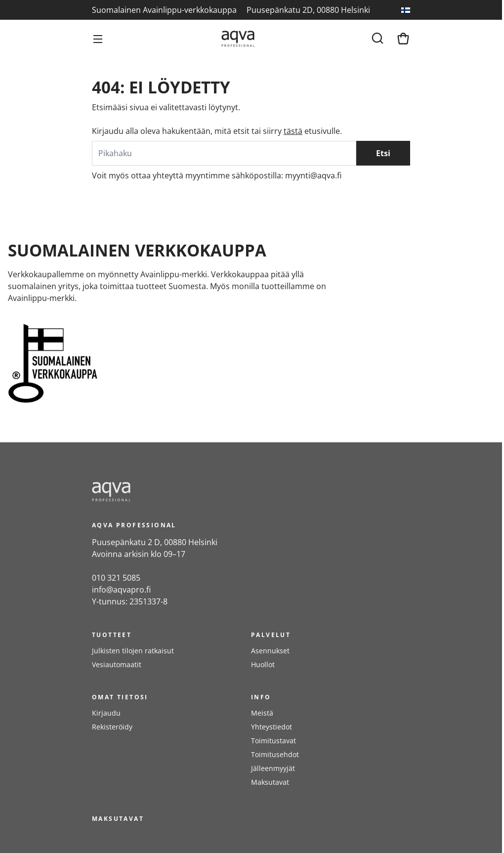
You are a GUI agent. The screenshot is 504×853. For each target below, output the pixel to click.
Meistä (262, 713)
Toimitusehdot (275, 754)
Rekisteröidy (112, 727)
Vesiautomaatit (117, 664)
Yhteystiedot (272, 727)
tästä (293, 131)
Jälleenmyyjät (273, 768)
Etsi (383, 153)
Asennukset (270, 651)
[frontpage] (181, 492)
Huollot (263, 664)
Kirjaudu (106, 713)
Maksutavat (270, 782)
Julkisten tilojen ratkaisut (133, 651)
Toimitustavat (273, 741)
